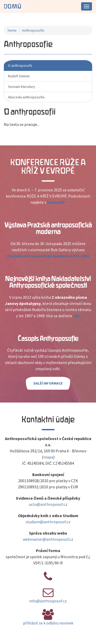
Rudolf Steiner (19, 76)
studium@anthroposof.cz (48, 522)
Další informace (48, 383)
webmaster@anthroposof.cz (48, 539)
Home (12, 30)
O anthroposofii (20, 66)
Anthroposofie (33, 30)
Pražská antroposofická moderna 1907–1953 (48, 256)
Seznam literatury (22, 87)
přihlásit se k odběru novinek (48, 623)
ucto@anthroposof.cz (48, 504)
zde (76, 316)
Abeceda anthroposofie (26, 97)
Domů (13, 6)
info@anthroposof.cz (48, 601)
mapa (48, 457)
